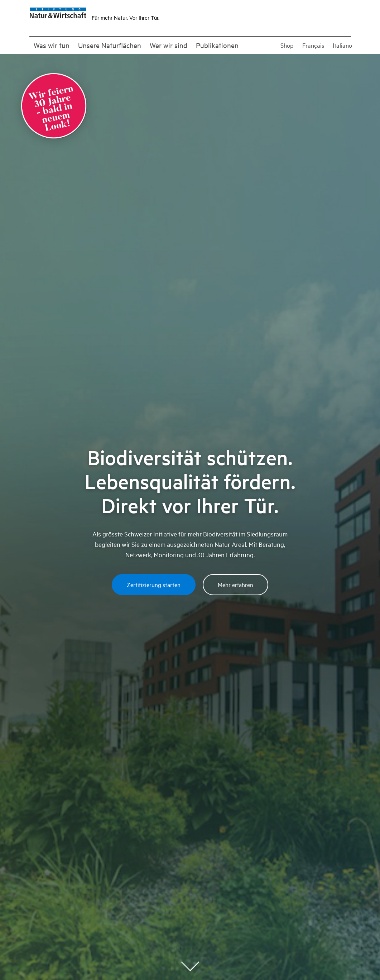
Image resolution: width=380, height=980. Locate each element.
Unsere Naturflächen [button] (110, 45)
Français (313, 45)
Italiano (342, 45)
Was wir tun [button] (52, 45)
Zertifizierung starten (154, 584)
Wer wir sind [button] (169, 45)
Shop (287, 45)
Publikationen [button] (217, 45)
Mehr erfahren (235, 584)
